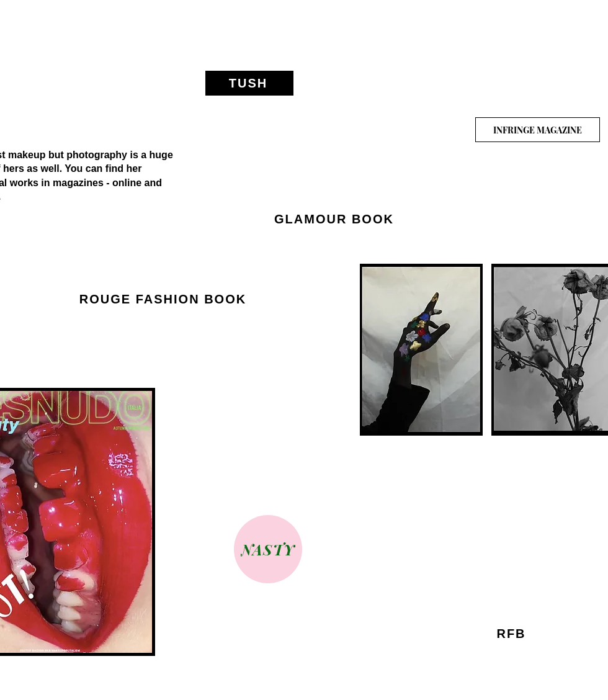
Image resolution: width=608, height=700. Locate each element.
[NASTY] (268, 549)
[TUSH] (249, 83)
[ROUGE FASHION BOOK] (164, 300)
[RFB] (512, 634)
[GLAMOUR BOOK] (335, 220)
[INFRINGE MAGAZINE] (538, 130)
